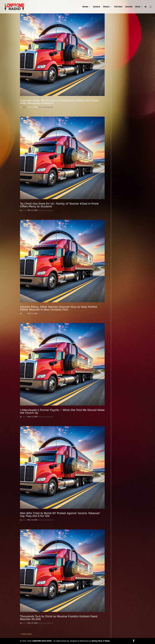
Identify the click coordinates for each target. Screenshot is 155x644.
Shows (106, 7)
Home (85, 7)
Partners (118, 7)
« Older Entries (26, 634)
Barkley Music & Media (101, 641)
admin (24, 107)
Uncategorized (48, 107)
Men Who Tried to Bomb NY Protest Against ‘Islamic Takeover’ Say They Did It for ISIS (60, 515)
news (40, 107)
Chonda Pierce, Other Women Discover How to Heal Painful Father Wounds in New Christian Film (59, 308)
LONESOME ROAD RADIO (42, 641)
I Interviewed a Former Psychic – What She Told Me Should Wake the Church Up (62, 411)
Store (138, 7)
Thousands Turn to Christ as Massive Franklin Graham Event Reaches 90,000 (59, 618)
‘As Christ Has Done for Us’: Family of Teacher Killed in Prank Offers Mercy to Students (59, 205)
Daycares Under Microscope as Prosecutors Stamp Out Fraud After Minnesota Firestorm (59, 102)
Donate (129, 7)
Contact (97, 7)
